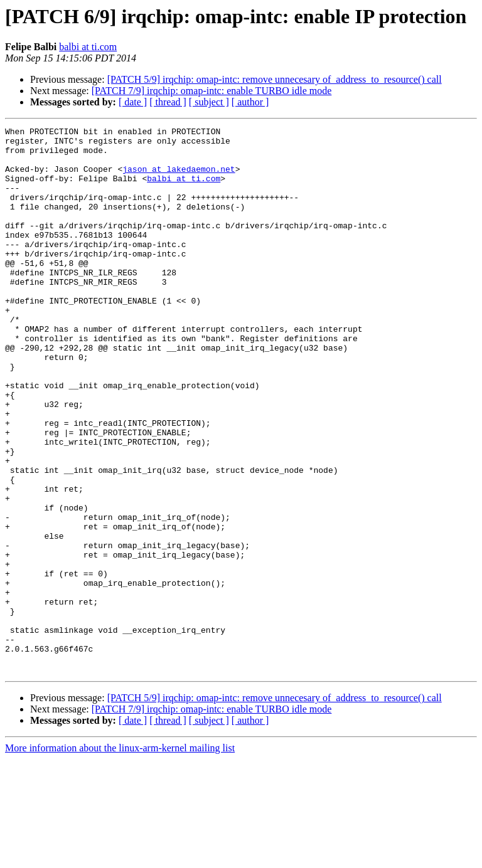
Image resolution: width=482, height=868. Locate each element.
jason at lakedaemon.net (179, 178)
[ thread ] (168, 102)
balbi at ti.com (88, 47)
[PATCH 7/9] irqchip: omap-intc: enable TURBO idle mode (212, 91)
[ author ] (250, 102)
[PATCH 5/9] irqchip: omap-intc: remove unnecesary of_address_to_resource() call (275, 79)
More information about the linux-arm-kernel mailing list (120, 857)
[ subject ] (209, 102)
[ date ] (133, 102)
